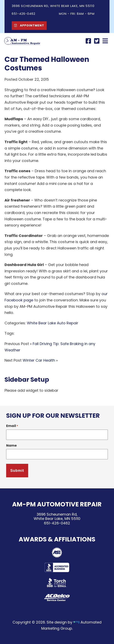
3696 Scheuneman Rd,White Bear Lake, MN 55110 (57, 517)
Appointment (28, 25)
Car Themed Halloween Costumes (47, 64)
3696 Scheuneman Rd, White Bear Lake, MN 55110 (53, 6)
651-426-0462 (57, 523)
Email (12, 426)
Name (11, 445)
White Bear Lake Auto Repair (53, 323)
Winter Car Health (39, 360)
